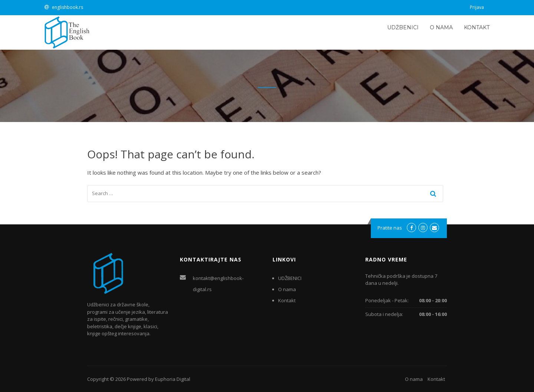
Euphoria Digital (173, 379)
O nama (441, 27)
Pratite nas (390, 228)
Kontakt (477, 27)
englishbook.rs (67, 7)
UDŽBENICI (403, 27)
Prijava (477, 7)
